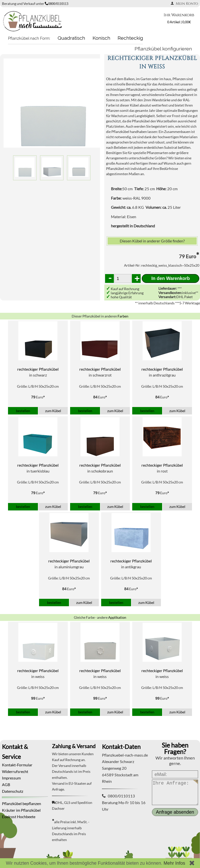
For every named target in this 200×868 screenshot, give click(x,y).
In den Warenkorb (171, 278)
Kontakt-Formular (17, 765)
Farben (123, 316)
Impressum (11, 778)
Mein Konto (184, 4)
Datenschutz (13, 791)
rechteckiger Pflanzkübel (38, 369)
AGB (6, 785)
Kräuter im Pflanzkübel (21, 810)
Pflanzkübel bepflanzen (21, 803)
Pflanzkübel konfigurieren (163, 49)
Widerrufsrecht (15, 771)
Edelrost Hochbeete (19, 817)
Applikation (117, 617)
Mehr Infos (174, 863)
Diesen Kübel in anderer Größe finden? (152, 241)
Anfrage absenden (175, 812)
